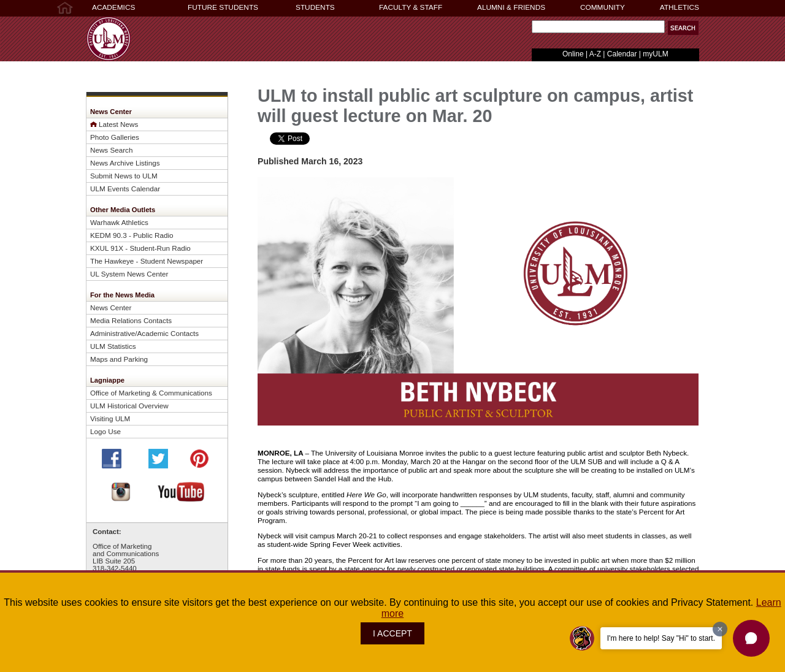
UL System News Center (129, 274)
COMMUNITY (603, 7)
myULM (655, 54)
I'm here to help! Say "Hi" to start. (661, 638)
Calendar (622, 54)
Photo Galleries (115, 137)
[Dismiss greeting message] (720, 629)
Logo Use (105, 431)
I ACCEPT (392, 633)
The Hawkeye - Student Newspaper (147, 261)
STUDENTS (315, 7)
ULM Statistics (113, 346)
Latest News (118, 124)
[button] (683, 28)
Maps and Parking (119, 359)
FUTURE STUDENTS (223, 7)
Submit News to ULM (124, 176)
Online (573, 54)
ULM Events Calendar (125, 189)
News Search (111, 150)
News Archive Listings (125, 163)
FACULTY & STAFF (411, 7)
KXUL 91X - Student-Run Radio (140, 248)
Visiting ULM (110, 418)
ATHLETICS (680, 7)
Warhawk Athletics (119, 222)
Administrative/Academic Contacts (144, 333)
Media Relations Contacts (131, 320)
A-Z (595, 54)
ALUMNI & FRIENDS (511, 7)
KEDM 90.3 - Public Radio (132, 235)
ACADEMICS (113, 7)
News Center (111, 307)
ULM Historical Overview (129, 406)
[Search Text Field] (598, 27)
